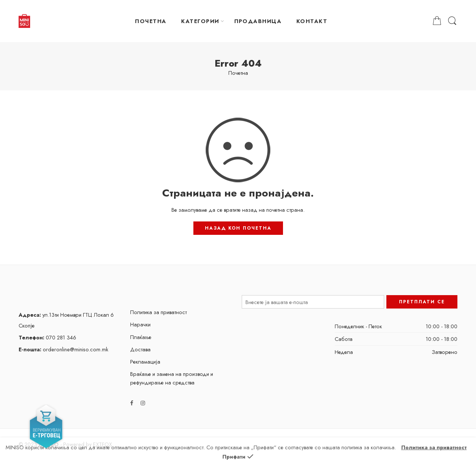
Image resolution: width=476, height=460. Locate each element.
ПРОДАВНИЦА (258, 21)
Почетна (238, 73)
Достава (140, 349)
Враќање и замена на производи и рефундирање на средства (172, 378)
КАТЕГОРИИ (200, 21)
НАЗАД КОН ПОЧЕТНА (238, 228)
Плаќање (141, 337)
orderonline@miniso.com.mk (63, 349)
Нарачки (140, 324)
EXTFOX (102, 444)
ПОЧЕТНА (151, 21)
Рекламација (145, 362)
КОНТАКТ (312, 21)
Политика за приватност (158, 312)
